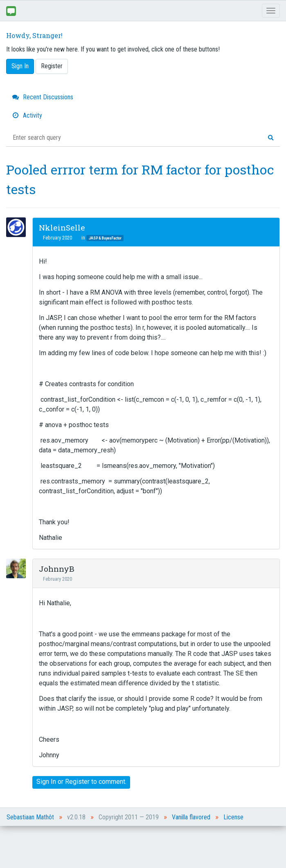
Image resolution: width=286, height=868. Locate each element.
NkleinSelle (62, 227)
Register (52, 66)
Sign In (20, 66)
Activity (27, 115)
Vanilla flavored (191, 817)
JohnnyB (57, 569)
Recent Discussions (43, 97)
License (233, 817)
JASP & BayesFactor (105, 238)
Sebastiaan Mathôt (30, 817)
